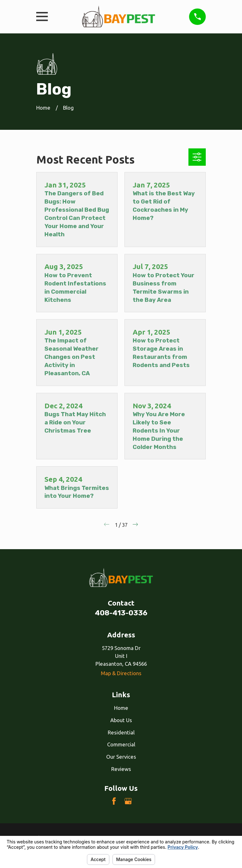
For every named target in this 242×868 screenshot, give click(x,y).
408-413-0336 (121, 613)
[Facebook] (114, 801)
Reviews (121, 769)
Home (121, 708)
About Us (121, 720)
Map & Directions (121, 673)
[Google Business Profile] (128, 801)
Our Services (121, 757)
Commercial (121, 744)
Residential (121, 732)
